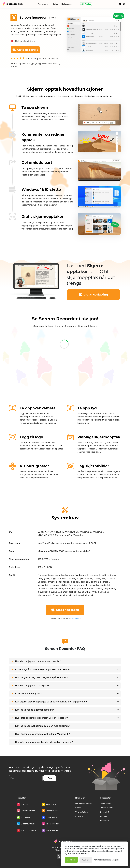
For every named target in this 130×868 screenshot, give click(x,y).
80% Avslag (86, 4)
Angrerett (104, 816)
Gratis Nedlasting (25, 49)
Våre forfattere (82, 812)
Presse (78, 808)
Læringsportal (105, 803)
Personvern (104, 821)
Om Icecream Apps (83, 803)
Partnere (79, 816)
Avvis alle (86, 860)
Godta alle (71, 860)
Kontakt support (106, 808)
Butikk (55, 4)
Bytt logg (76, 618)
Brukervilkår (105, 812)
